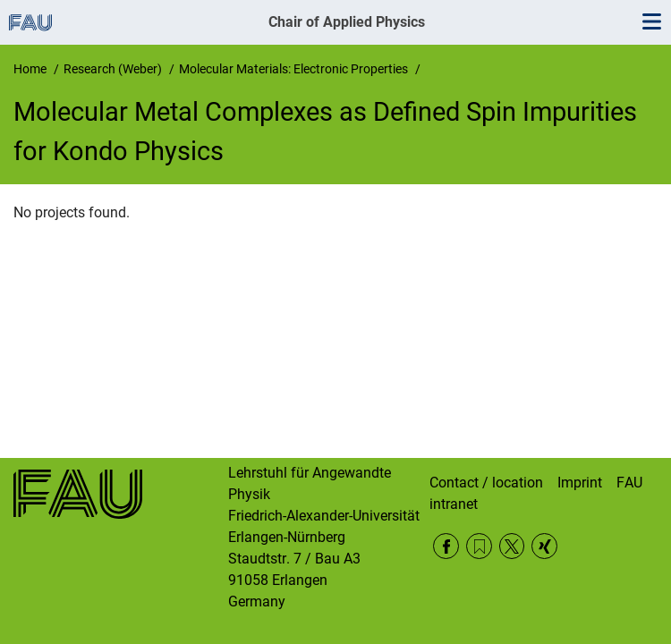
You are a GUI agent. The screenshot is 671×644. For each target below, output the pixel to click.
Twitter (512, 546)
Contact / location (486, 483)
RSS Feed (479, 546)
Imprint (580, 483)
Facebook (446, 546)
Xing (544, 546)
